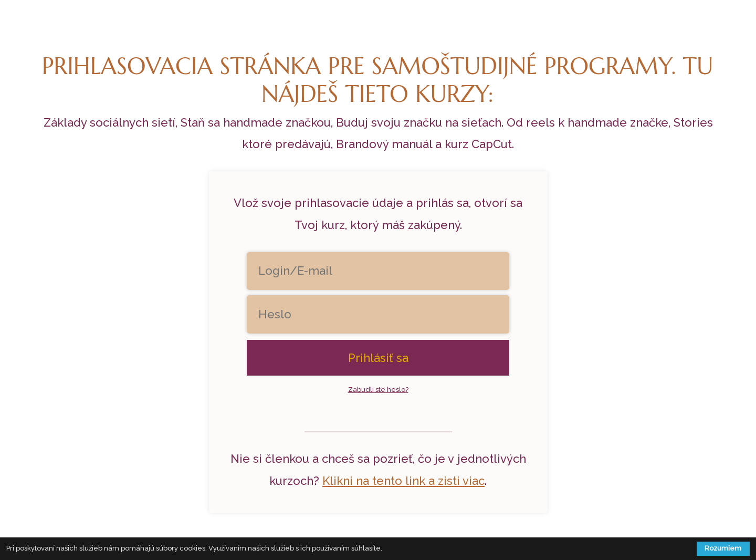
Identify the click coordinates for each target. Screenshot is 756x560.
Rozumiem (723, 548)
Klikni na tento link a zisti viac (403, 481)
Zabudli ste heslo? (378, 390)
